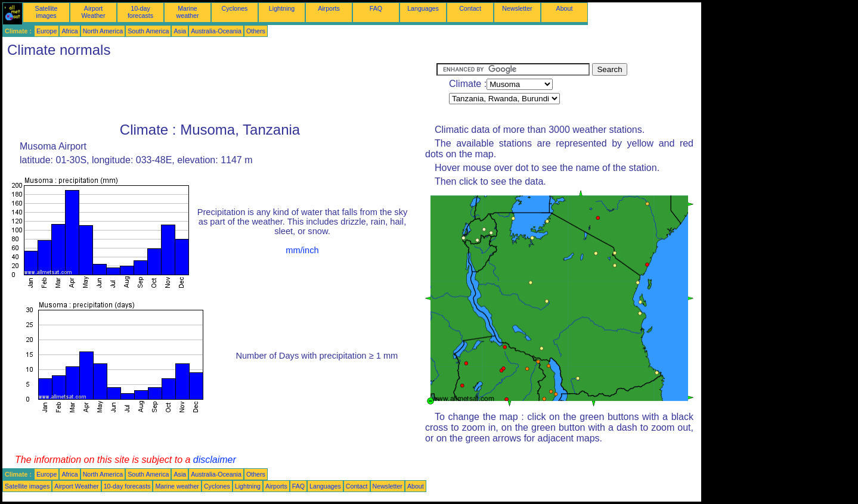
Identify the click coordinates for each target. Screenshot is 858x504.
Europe (47, 31)
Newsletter (517, 8)
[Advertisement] (219, 90)
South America (148, 31)
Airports (329, 8)
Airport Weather (93, 12)
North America (103, 31)
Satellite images (47, 12)
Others (256, 31)
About (565, 8)
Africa (69, 31)
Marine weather (188, 12)
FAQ (376, 8)
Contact (470, 8)
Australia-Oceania (216, 31)
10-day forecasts (140, 12)
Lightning (282, 8)
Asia (180, 31)
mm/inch (302, 250)
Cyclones (235, 8)
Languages (423, 8)
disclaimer (215, 460)
